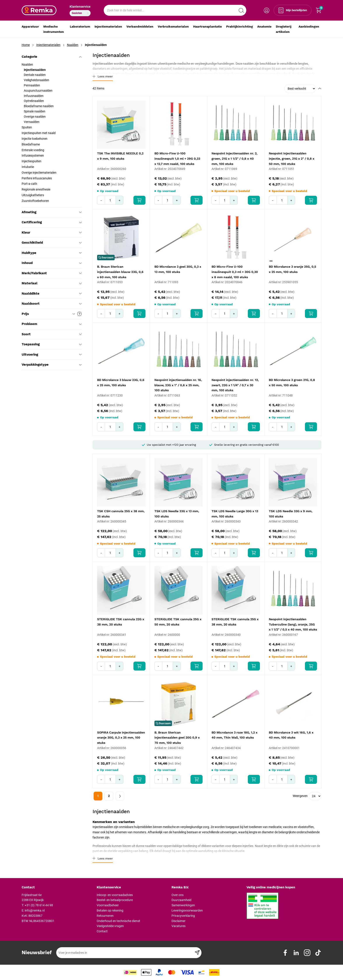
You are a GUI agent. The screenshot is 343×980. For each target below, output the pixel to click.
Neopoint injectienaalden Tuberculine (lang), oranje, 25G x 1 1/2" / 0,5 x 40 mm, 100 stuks (293, 624)
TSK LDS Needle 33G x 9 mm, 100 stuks (291, 514)
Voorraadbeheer (108, 905)
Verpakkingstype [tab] (52, 365)
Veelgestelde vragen (110, 926)
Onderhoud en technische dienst (118, 921)
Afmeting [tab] (52, 212)
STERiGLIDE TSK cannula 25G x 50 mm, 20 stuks (178, 622)
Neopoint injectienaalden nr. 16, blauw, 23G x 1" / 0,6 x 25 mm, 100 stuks (178, 385)
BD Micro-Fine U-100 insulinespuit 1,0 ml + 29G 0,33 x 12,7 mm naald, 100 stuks (177, 159)
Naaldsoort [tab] (52, 304)
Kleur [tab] (52, 232)
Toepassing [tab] (52, 344)
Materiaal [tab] (52, 283)
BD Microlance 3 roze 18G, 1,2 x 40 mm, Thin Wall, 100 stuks (234, 735)
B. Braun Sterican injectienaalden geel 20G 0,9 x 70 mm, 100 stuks (177, 738)
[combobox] (175, 10)
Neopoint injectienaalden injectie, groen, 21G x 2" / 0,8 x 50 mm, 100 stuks (292, 159)
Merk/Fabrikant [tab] (52, 273)
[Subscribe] (197, 953)
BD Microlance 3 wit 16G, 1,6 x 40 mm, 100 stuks (291, 735)
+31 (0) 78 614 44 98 (39, 905)
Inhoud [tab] (52, 263)
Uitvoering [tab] (52, 355)
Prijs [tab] (52, 314)
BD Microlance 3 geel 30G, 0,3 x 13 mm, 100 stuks (178, 269)
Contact (102, 931)
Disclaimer (178, 921)
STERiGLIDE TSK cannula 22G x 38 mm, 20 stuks (121, 622)
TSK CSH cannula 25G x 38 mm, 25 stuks (121, 514)
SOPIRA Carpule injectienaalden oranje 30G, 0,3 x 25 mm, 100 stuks (121, 738)
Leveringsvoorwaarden (187, 910)
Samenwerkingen (183, 905)
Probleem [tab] (52, 324)
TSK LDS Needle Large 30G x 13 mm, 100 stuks (235, 514)
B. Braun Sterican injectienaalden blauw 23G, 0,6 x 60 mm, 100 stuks (120, 272)
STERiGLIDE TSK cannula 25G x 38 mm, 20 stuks (235, 622)
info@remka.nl (35, 910)
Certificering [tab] (52, 222)
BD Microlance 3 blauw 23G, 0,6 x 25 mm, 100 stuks (121, 383)
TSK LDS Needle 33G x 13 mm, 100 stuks (177, 514)
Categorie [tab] (52, 57)
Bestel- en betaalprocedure (115, 900)
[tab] (58, 887)
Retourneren (105, 916)
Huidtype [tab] (52, 253)
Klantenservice (80, 7)
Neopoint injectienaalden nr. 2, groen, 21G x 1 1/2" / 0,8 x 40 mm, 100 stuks (234, 159)
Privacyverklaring (183, 916)
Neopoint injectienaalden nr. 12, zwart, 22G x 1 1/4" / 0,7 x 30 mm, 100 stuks (235, 385)
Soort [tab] (52, 334)
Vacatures (178, 926)
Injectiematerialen (48, 45)
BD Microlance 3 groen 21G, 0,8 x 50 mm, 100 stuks (292, 383)
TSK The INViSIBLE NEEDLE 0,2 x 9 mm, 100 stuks (120, 156)
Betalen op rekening (110, 910)
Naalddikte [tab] (52, 293)
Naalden (73, 45)
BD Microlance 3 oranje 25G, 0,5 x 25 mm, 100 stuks (292, 269)
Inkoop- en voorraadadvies (115, 895)
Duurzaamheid (181, 900)
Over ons (178, 895)
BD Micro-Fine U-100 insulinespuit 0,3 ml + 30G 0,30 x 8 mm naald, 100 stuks (235, 272)
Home (26, 45)
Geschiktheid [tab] (52, 243)
